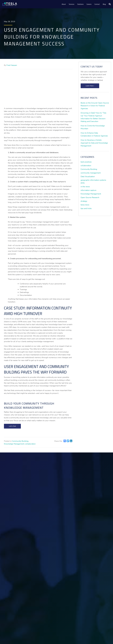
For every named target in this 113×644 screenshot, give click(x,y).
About (64, 4)
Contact (97, 4)
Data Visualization (88, 177)
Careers (89, 4)
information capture (88, 190)
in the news (85, 187)
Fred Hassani (12, 65)
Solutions (80, 4)
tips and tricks (86, 208)
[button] (12, 426)
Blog (104, 4)
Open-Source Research (90, 197)
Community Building (20, 441)
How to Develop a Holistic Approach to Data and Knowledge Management (94, 143)
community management (91, 173)
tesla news (85, 205)
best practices (86, 162)
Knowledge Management (14, 444)
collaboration (30, 444)
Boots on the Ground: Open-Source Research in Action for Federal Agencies (95, 106)
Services (72, 4)
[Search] (109, 4)
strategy (84, 201)
